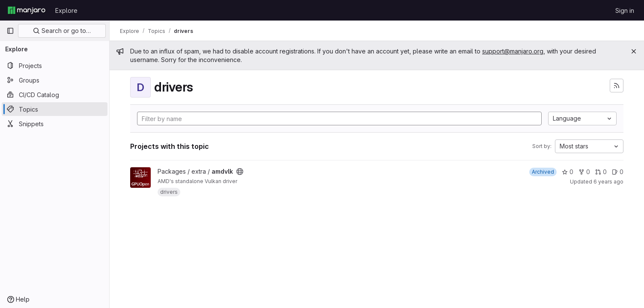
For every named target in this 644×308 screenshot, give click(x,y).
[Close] (634, 51)
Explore (66, 10)
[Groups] (55, 80)
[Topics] (55, 109)
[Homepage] (27, 10)
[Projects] (55, 65)
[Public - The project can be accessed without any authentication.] (240, 172)
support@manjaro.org (513, 51)
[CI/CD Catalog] (55, 95)
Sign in (625, 10)
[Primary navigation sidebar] (10, 31)
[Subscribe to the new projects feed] (617, 86)
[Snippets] (55, 124)
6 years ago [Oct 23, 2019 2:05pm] (608, 182)
